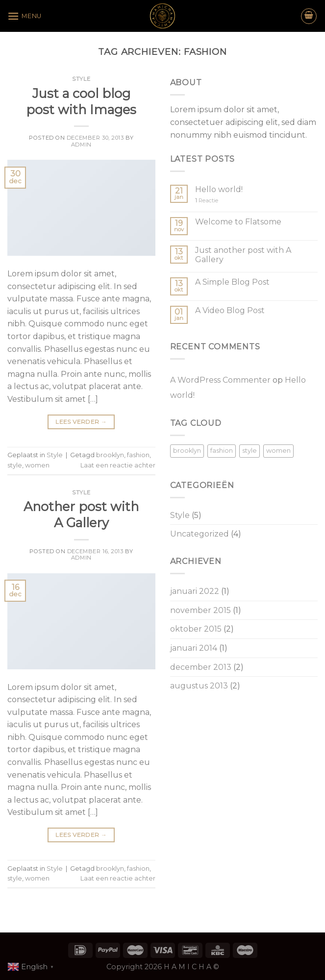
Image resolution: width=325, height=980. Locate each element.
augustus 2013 (199, 686)
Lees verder (81, 422)
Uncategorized (200, 534)
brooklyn (110, 455)
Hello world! (219, 189)
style (15, 465)
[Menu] (25, 16)
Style (81, 79)
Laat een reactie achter (118, 465)
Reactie (207, 201)
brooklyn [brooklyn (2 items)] (187, 451)
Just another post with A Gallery (243, 255)
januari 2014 (194, 648)
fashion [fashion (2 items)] (222, 451)
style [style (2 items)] (250, 451)
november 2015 (200, 610)
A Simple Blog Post (232, 282)
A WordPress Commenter (220, 380)
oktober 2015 (196, 629)
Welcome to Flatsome (238, 222)
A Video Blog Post (230, 310)
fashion (138, 455)
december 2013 (201, 667)
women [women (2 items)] (278, 451)
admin (81, 145)
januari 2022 (195, 591)
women (37, 465)
